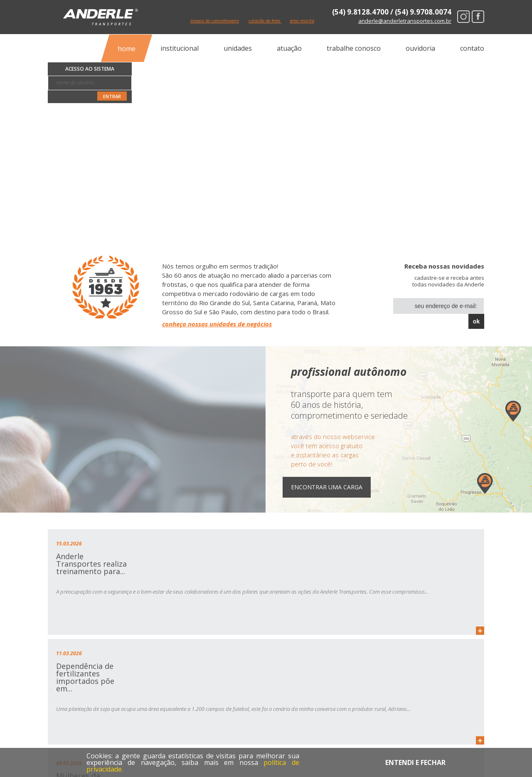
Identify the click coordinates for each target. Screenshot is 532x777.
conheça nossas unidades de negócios (217, 324)
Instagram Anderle (463, 17)
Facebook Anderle (478, 17)
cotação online (305, 696)
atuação (289, 48)
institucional (180, 48)
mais (150, 631)
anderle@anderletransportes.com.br (405, 21)
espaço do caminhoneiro (222, 21)
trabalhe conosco (354, 48)
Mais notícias (454, 655)
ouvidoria (420, 48)
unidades (238, 48)
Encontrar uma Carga (335, 487)
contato (472, 48)
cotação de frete (284, 21)
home (127, 48)
